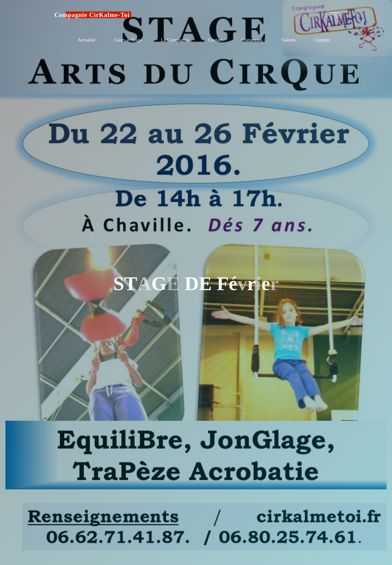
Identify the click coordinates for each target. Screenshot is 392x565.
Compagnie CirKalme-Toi (92, 15)
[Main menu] (335, 15)
